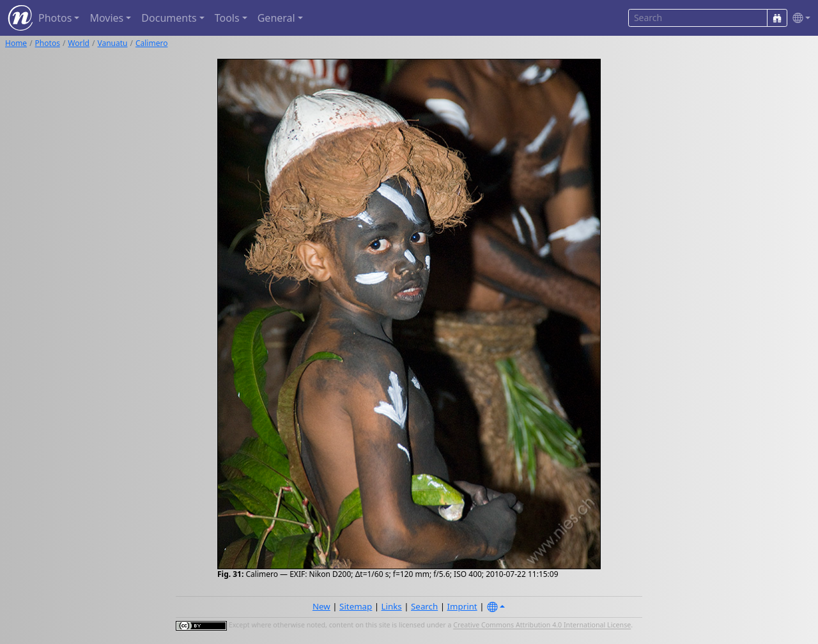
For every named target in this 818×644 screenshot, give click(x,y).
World (79, 43)
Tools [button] (227, 18)
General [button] (276, 18)
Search (424, 606)
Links (392, 606)
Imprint (462, 606)
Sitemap (356, 606)
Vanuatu (112, 43)
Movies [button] (106, 18)
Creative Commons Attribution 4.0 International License (542, 625)
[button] (799, 18)
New (321, 606)
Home (16, 43)
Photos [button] (55, 18)
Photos (48, 43)
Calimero (151, 43)
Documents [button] (169, 18)
